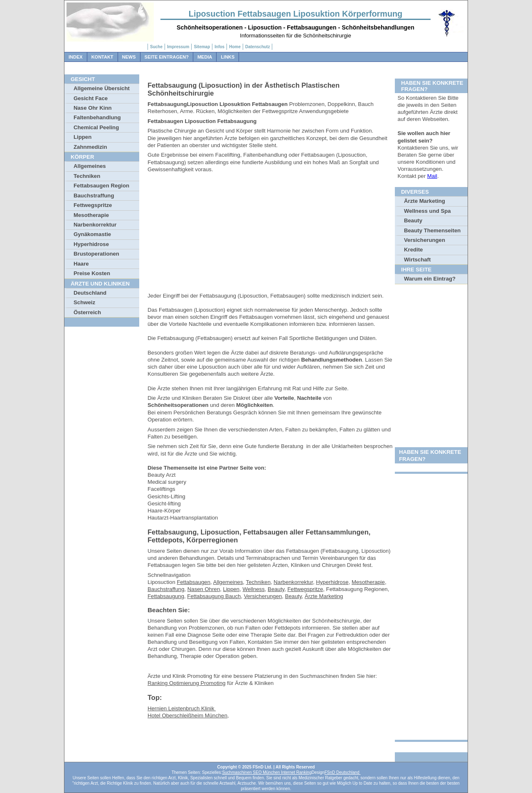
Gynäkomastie (92, 234)
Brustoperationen (96, 254)
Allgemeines (90, 166)
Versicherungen (263, 596)
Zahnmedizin (90, 147)
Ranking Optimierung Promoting (187, 683)
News (129, 57)
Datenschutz (257, 47)
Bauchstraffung (94, 196)
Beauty (276, 589)
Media (205, 57)
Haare (81, 264)
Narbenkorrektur (95, 225)
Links (228, 57)
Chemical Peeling (96, 127)
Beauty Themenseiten (432, 230)
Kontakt (102, 57)
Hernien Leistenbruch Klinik (182, 708)
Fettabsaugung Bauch (214, 596)
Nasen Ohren (204, 589)
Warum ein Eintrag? (430, 279)
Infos (219, 47)
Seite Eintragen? (167, 57)
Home (235, 47)
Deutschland (90, 293)
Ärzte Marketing (324, 596)
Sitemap (202, 47)
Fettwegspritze (93, 205)
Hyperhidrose (91, 244)
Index (76, 57)
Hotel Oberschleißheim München (187, 715)
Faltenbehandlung (97, 117)
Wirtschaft (417, 260)
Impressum (178, 47)
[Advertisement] (270, 234)
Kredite (413, 250)
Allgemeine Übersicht (102, 88)
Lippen (83, 137)
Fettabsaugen (193, 582)
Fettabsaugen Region (101, 186)
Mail (432, 176)
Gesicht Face (91, 98)
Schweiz (84, 302)
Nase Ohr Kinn (93, 108)
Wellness (254, 589)
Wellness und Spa (427, 211)
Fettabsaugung (166, 596)
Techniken (87, 176)
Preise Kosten (92, 273)
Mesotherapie (91, 215)
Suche (156, 47)
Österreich (87, 312)
